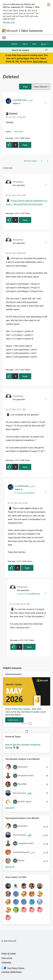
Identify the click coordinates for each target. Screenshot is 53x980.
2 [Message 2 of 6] (14, 460)
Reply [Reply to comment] (25, 220)
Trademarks (6, 962)
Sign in (25, 44)
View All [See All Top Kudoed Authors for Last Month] (10, 867)
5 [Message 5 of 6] (14, 370)
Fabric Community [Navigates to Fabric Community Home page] (32, 31)
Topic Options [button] (40, 87)
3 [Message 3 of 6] (16, 561)
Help (34, 44)
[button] (25, 87)
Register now (9, 22)
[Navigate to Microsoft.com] (10, 31)
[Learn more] (14, 720)
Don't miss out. (40, 61)
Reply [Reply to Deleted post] (25, 145)
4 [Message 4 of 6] (18, 640)
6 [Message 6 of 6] (14, 213)
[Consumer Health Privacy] (27, 972)
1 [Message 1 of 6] (14, 138)
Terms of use (7, 958)
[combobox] (30, 50)
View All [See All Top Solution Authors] (10, 808)
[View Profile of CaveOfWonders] (20, 100)
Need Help (19, 131)
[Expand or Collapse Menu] (4, 38)
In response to (25, 493)
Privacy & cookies (9, 953)
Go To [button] (44, 44)
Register (15, 44)
